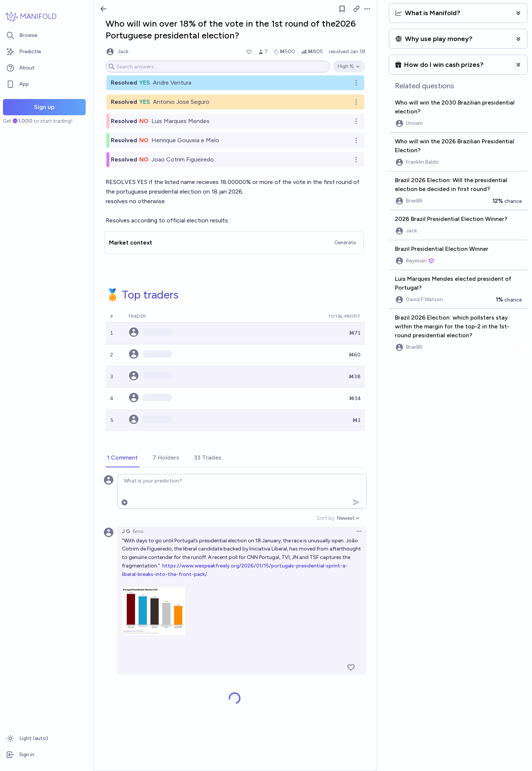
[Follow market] (342, 9)
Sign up (44, 107)
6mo (138, 531)
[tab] (122, 458)
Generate (345, 243)
